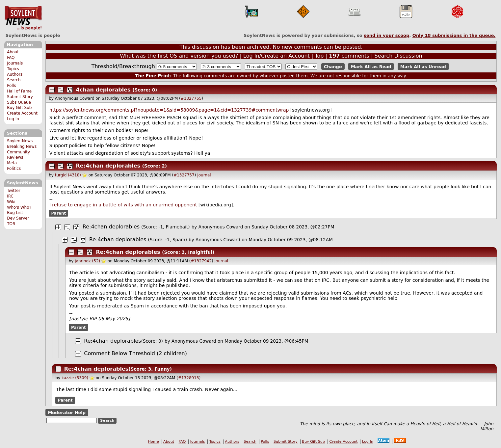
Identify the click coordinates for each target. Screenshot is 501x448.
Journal (204, 175)
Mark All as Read (371, 67)
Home (154, 442)
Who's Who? (19, 207)
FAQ (11, 58)
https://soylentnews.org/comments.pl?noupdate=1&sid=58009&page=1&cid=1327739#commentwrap (169, 110)
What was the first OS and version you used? (179, 56)
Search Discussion (398, 56)
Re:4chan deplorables (108, 166)
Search (14, 80)
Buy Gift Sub (19, 108)
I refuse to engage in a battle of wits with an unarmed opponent (123, 205)
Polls (11, 86)
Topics (13, 69)
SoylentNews (23, 18)
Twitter (13, 191)
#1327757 (184, 175)
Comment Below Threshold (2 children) (135, 353)
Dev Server (18, 218)
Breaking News (22, 146)
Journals (15, 63)
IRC (10, 196)
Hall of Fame (19, 91)
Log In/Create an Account (277, 56)
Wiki (11, 202)
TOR (11, 224)
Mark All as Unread (423, 67)
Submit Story (20, 97)
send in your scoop (386, 35)
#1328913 (189, 378)
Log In (13, 119)
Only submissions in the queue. (454, 35)
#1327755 (191, 98)
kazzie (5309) (75, 378)
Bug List (15, 213)
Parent (58, 213)
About (13, 52)
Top (319, 56)
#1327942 (201, 261)
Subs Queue (19, 102)
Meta (12, 163)
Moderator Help (67, 412)
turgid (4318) (68, 175)
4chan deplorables (103, 90)
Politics (14, 169)
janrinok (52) (87, 261)
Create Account (22, 113)
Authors (15, 74)
